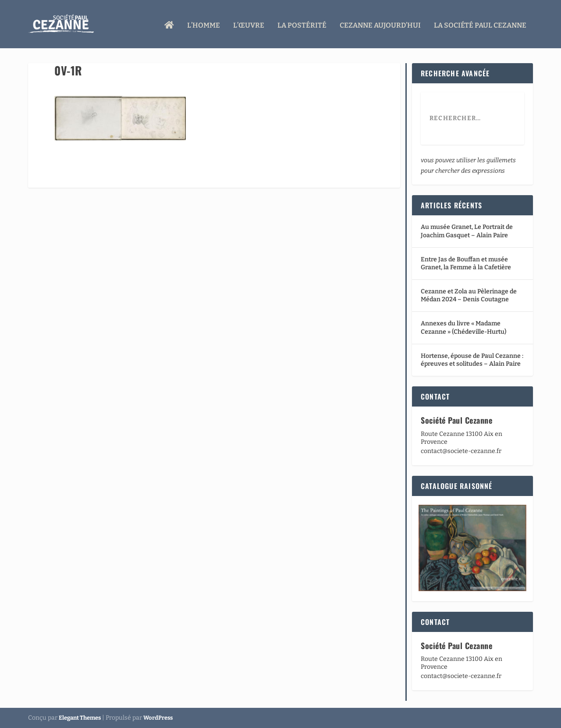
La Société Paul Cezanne (480, 23)
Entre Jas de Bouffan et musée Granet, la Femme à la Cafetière (466, 263)
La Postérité (302, 23)
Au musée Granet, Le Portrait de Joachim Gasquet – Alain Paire (467, 231)
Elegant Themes (80, 718)
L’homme (204, 23)
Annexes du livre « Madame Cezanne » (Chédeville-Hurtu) (463, 327)
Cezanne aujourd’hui (380, 23)
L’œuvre (249, 23)
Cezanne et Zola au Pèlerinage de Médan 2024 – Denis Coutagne (469, 295)
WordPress (158, 718)
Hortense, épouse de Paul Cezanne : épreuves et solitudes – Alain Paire (472, 360)
